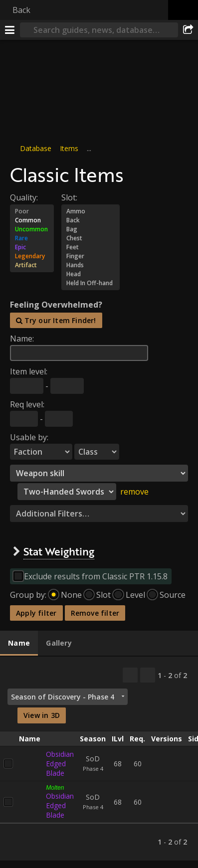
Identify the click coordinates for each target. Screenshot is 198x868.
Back (21, 10)
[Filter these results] (148, 675)
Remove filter (95, 613)
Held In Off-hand (91, 283)
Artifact (32, 265)
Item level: (29, 371)
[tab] (19, 644)
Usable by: (29, 437)
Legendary (32, 256)
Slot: (69, 197)
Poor (32, 211)
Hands (91, 265)
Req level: (27, 404)
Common (32, 220)
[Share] (188, 30)
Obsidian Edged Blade (60, 764)
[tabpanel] (99, 759)
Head (91, 274)
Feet (91, 247)
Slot (103, 595)
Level (135, 595)
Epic (32, 247)
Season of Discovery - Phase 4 (63, 697)
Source (173, 595)
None (71, 595)
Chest (91, 238)
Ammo (91, 211)
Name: (22, 339)
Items (69, 148)
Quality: (24, 197)
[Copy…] (130, 675)
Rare (32, 238)
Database (36, 148)
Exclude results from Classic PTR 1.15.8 (96, 576)
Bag (91, 229)
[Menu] (10, 30)
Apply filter (36, 613)
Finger (91, 256)
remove (134, 492)
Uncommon (32, 229)
